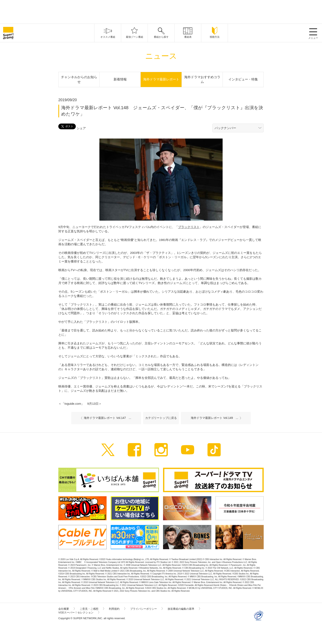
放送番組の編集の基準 (184, 609)
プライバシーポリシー (146, 609)
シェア (81, 128)
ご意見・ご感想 (92, 609)
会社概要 (67, 609)
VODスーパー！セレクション (79, 612)
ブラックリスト (189, 227)
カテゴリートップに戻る (161, 418)
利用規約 (117, 609)
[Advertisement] (161, 11)
